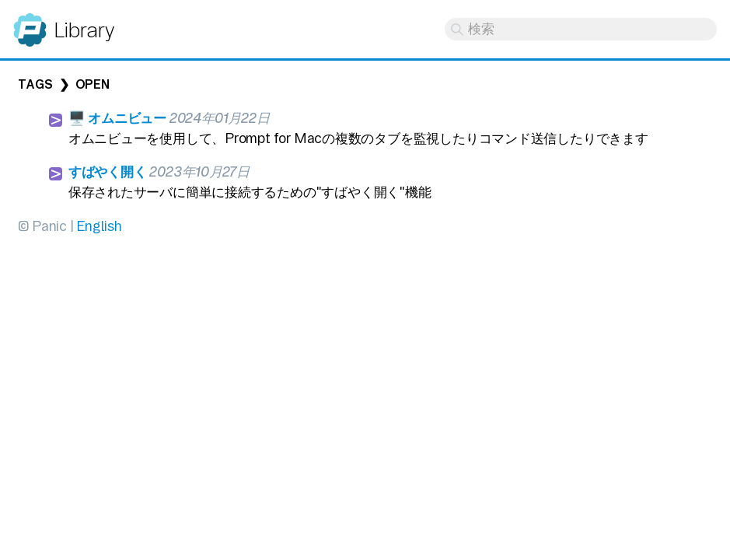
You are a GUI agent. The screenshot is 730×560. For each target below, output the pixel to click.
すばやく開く (108, 171)
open (93, 84)
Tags (35, 84)
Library (84, 30)
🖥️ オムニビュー (117, 118)
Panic (30, 23)
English (99, 226)
